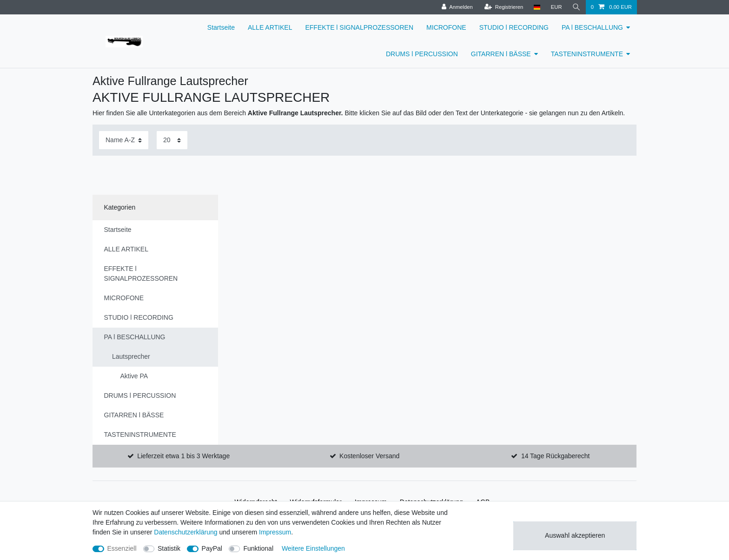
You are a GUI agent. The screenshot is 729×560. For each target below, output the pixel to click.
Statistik (169, 548)
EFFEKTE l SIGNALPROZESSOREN (359, 27)
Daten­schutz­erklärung (186, 532)
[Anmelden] (457, 7)
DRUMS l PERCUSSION (422, 54)
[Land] (537, 7)
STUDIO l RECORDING (514, 27)
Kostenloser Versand (369, 456)
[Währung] (557, 7)
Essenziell (122, 548)
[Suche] (577, 7)
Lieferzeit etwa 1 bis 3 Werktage (183, 456)
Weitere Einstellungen (313, 548)
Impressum (275, 532)
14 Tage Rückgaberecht (556, 456)
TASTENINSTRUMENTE (587, 54)
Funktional (258, 548)
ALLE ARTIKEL (270, 27)
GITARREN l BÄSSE (501, 54)
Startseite (221, 27)
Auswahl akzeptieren (575, 535)
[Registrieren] (504, 7)
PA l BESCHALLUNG (592, 27)
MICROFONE (446, 27)
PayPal (212, 548)
